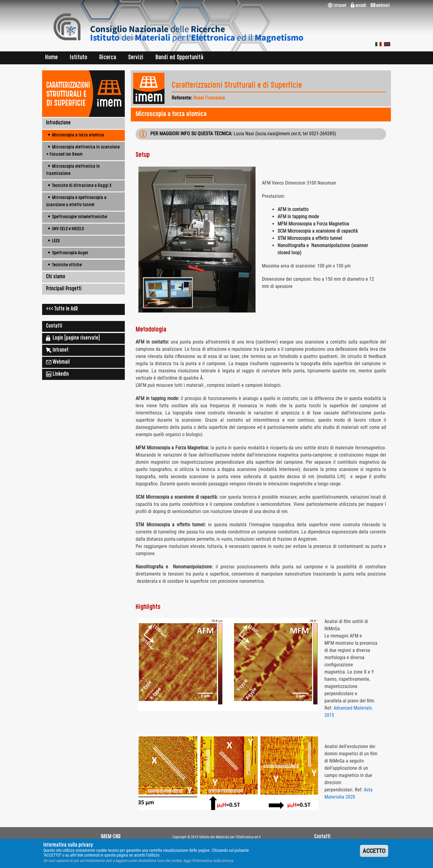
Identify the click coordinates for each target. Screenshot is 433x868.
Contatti (54, 326)
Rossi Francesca (209, 98)
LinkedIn (57, 374)
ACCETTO (374, 853)
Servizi (136, 58)
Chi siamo (56, 277)
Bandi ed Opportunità (180, 58)
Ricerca (108, 58)
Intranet (57, 350)
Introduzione (58, 123)
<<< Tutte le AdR (62, 309)
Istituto (78, 58)
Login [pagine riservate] (73, 338)
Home (51, 58)
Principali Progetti (64, 289)
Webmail (58, 362)
